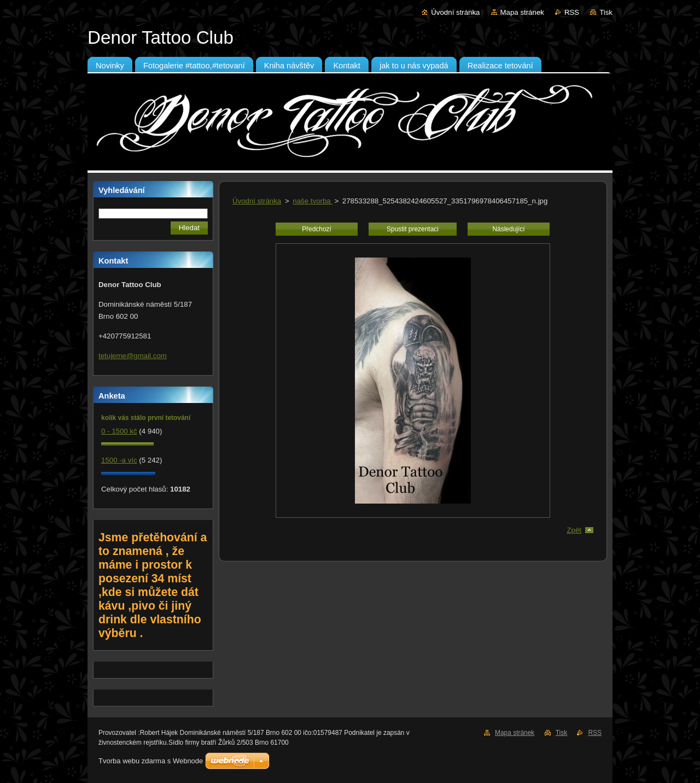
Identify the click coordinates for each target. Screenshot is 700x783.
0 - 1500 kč (119, 431)
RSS (572, 12)
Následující (508, 229)
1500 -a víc (119, 460)
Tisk (606, 12)
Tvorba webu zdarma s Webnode (151, 761)
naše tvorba (313, 201)
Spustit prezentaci (413, 229)
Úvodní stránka (455, 12)
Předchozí (317, 229)
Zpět (574, 530)
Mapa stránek (522, 12)
